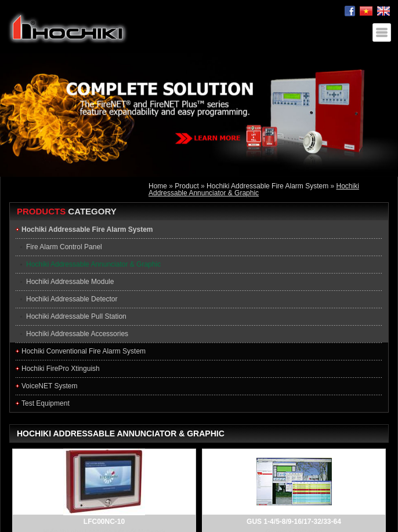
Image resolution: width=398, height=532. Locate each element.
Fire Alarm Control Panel (64, 247)
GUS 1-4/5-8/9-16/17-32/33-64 (294, 522)
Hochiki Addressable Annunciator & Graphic (254, 190)
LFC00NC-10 (104, 522)
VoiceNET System (49, 386)
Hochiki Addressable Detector (72, 299)
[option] (199, 115)
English (383, 11)
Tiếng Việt (366, 11)
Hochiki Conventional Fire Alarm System (84, 351)
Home (158, 186)
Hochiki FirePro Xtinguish (61, 369)
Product (187, 186)
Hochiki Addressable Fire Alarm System (267, 186)
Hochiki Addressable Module (70, 282)
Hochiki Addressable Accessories (77, 334)
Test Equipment (46, 403)
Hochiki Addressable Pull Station (76, 316)
